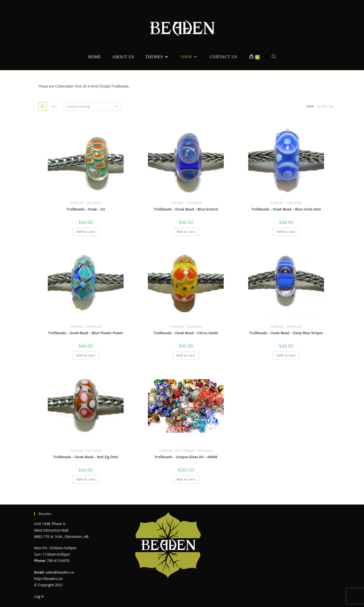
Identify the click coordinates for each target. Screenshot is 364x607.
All (331, 106)
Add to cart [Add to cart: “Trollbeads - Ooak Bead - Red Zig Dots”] (86, 479)
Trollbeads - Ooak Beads (86, 203)
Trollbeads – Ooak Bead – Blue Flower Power (86, 333)
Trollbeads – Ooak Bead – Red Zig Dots (86, 457)
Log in (39, 596)
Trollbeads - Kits (169, 451)
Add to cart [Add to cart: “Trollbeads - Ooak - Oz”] (86, 232)
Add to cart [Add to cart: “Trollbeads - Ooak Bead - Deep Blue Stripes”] (286, 355)
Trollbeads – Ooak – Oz (86, 209)
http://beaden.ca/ (49, 579)
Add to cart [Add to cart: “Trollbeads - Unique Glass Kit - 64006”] (186, 479)
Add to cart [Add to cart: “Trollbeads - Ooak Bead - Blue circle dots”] (286, 232)
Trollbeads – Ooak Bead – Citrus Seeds (186, 333)
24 (324, 106)
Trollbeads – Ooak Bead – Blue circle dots (286, 209)
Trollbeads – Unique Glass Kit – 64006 (186, 457)
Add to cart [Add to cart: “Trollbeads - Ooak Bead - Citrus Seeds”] (186, 355)
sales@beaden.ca (60, 572)
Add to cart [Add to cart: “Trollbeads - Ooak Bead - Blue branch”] (186, 232)
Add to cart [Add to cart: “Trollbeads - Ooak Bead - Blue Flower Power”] (86, 355)
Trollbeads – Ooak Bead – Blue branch (186, 209)
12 (318, 106)
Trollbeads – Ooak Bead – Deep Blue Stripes (286, 333)
